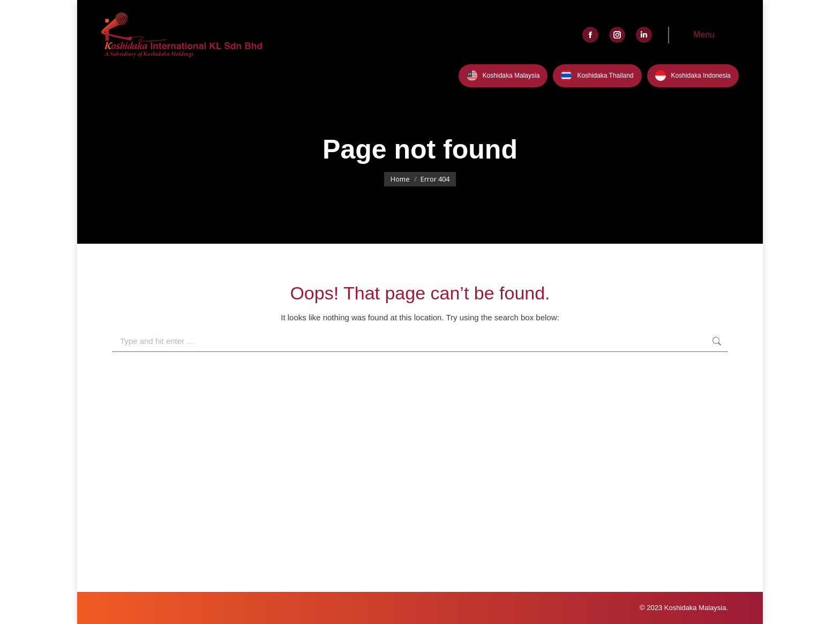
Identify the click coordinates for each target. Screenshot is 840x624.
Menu (704, 35)
